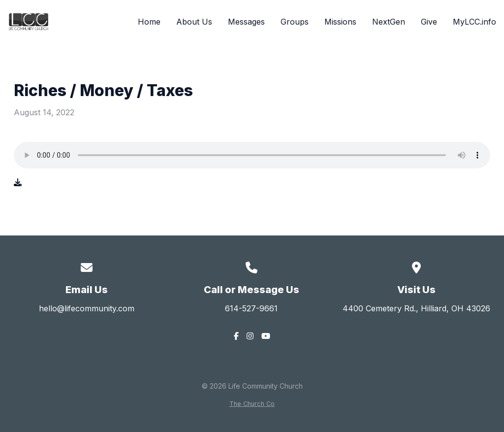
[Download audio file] (18, 182)
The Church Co (252, 404)
